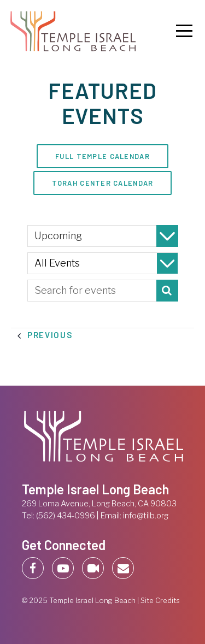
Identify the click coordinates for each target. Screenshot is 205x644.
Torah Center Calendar (103, 183)
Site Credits (160, 601)
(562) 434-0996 (66, 516)
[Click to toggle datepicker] (103, 236)
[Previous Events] (50, 335)
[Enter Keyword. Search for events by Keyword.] (103, 291)
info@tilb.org (146, 516)
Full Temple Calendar (102, 156)
